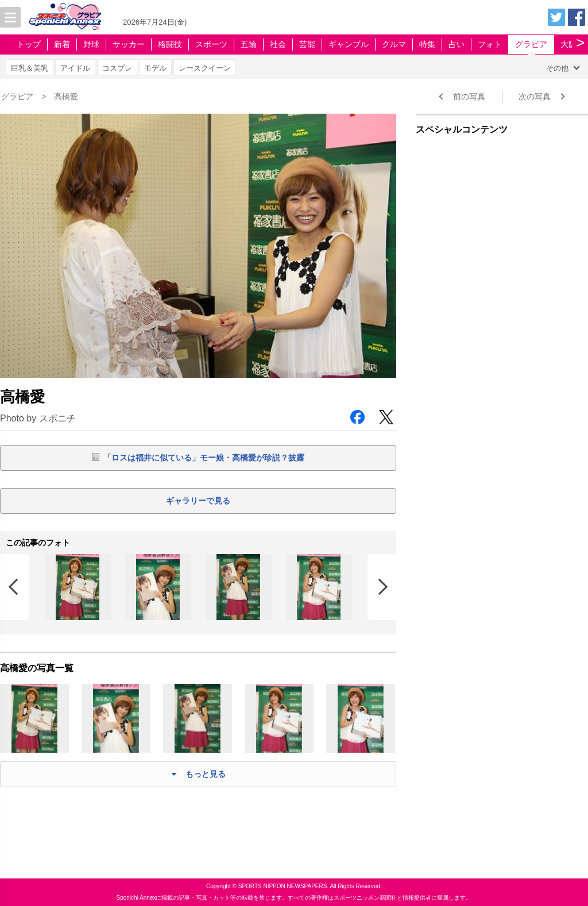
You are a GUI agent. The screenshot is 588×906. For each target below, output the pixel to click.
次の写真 (535, 96)
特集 (427, 44)
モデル (155, 68)
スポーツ (211, 44)
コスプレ (117, 68)
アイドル (75, 68)
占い (457, 44)
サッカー (129, 44)
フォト (490, 44)
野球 (91, 44)
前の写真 (469, 96)
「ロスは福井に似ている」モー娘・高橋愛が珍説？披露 (204, 458)
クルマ (394, 44)
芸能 (307, 44)
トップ (29, 44)
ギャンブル (349, 44)
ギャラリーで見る (198, 501)
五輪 (249, 44)
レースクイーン (205, 68)
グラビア (531, 44)
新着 (62, 44)
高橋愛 (66, 96)
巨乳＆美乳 (30, 68)
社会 (278, 44)
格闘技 (170, 44)
